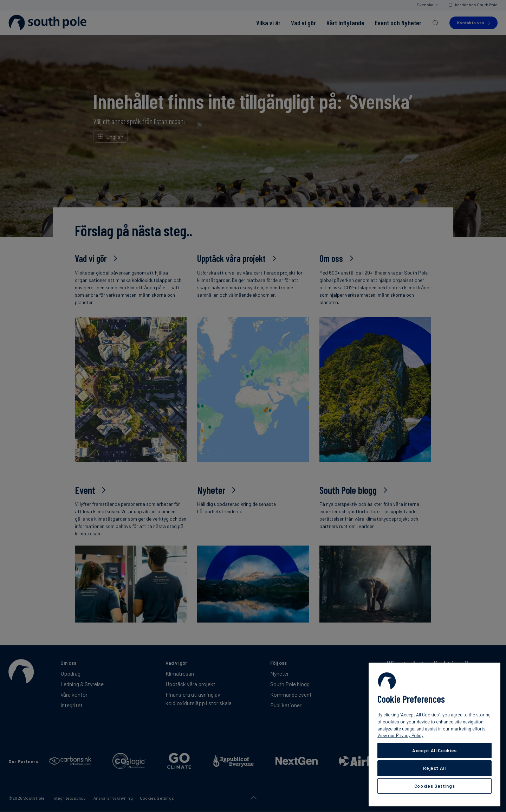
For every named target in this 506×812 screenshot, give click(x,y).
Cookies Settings (435, 786)
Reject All (434, 768)
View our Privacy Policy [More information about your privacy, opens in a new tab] (400, 735)
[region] (434, 734)
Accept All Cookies (434, 750)
